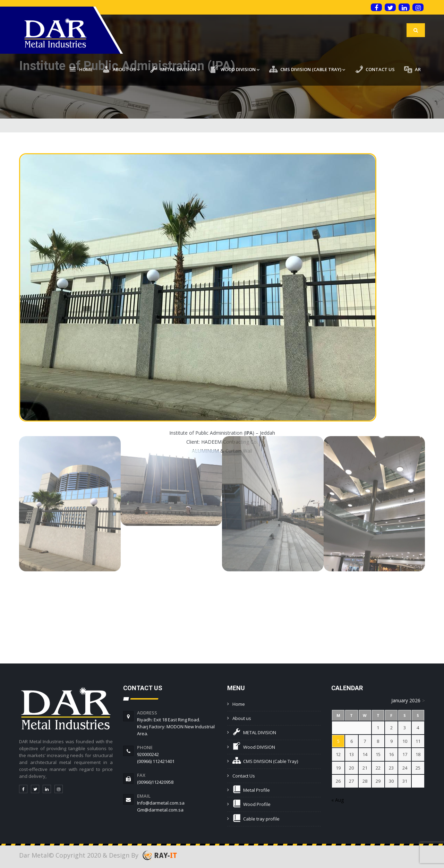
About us (242, 718)
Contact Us (244, 776)
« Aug (338, 800)
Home (239, 704)
